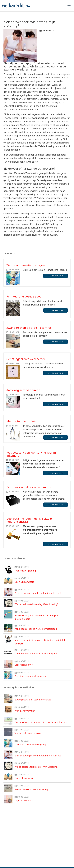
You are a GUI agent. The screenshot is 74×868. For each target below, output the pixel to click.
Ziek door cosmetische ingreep (27, 265)
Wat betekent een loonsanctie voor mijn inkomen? (33, 454)
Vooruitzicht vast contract (28, 733)
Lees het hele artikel (55, 276)
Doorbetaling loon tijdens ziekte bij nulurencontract (30, 520)
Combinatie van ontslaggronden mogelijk (36, 654)
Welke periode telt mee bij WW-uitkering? (36, 604)
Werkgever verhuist (25, 711)
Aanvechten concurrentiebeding (31, 789)
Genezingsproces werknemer (26, 359)
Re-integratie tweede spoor (25, 296)
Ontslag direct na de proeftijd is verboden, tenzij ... (41, 722)
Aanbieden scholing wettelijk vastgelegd (36, 629)
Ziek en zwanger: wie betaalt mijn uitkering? (38, 593)
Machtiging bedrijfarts (22, 421)
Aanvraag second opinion (23, 390)
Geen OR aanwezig (24, 582)
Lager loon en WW (24, 665)
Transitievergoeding (25, 571)
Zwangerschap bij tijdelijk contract (29, 328)
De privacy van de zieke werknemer (30, 487)
